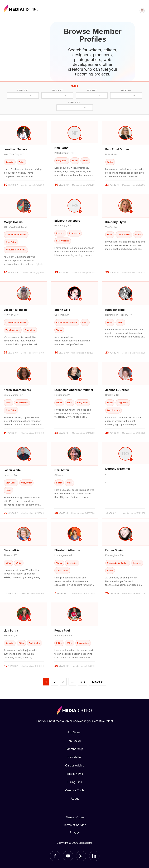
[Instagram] (81, 856)
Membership (75, 749)
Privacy (75, 832)
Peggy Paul (62, 630)
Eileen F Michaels (16, 310)
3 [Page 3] (63, 682)
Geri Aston (62, 470)
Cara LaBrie (12, 550)
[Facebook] (55, 856)
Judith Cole (62, 310)
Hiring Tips (75, 782)
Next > (97, 682)
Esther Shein (114, 550)
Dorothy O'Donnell (118, 469)
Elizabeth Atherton (67, 550)
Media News (75, 774)
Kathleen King (115, 310)
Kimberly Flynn (116, 222)
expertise (23, 90)
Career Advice (75, 765)
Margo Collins (13, 222)
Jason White (12, 470)
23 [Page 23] (82, 682)
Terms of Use (75, 817)
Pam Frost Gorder (117, 149)
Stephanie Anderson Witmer (74, 390)
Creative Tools (75, 790)
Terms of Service (75, 825)
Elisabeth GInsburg (67, 221)
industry (92, 90)
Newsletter (75, 757)
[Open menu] (142, 11)
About (75, 799)
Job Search (75, 732)
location (126, 90)
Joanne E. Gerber (117, 390)
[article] (24, 156)
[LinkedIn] (94, 856)
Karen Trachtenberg (17, 390)
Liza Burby (11, 630)
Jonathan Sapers (15, 149)
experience (74, 102)
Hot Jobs (75, 741)
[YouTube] (68, 856)
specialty (57, 90)
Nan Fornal (62, 148)
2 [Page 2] (54, 682)
